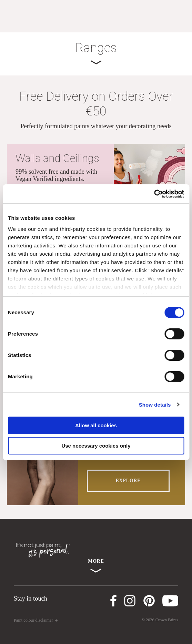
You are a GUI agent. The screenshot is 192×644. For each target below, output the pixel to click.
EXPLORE (128, 481)
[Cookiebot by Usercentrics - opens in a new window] (154, 194)
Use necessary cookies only (96, 446)
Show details (155, 405)
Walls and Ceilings (57, 158)
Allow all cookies (96, 425)
